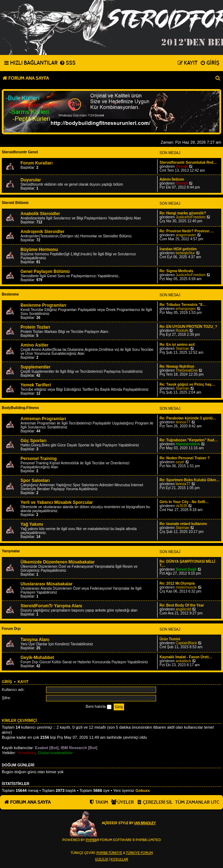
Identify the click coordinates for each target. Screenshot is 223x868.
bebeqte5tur (185, 253)
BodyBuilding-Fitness (20, 408)
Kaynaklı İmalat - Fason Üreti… (186, 657)
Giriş (7, 682)
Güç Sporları (33, 441)
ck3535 (182, 506)
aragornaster (186, 235)
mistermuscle (186, 587)
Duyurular (31, 180)
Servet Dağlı (186, 569)
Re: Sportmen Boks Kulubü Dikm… (189, 480)
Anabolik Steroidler (40, 214)
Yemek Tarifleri (36, 385)
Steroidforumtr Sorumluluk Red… (188, 163)
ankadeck (184, 661)
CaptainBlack (186, 643)
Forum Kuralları (37, 163)
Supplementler (35, 367)
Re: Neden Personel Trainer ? (185, 458)
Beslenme (10, 294)
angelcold (184, 609)
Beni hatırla (99, 707)
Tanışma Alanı (35, 640)
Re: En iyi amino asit (177, 345)
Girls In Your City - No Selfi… (184, 502)
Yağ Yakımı (32, 524)
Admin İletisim (172, 179)
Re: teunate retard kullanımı (183, 524)
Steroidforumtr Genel (20, 152)
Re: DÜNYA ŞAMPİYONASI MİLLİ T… (187, 563)
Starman (183, 349)
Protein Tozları (35, 327)
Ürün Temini (170, 639)
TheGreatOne (187, 370)
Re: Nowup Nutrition (177, 366)
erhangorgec (186, 309)
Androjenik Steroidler (42, 232)
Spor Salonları (35, 481)
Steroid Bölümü (15, 203)
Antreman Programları (43, 419)
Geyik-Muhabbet (37, 658)
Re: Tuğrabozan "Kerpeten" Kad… (188, 440)
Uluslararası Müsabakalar (47, 584)
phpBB (91, 840)
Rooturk (182, 331)
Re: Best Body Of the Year (182, 605)
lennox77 (183, 422)
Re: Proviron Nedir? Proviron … (186, 231)
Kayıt (23, 682)
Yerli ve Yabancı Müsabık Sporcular (57, 502)
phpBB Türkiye (109, 853)
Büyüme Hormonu (39, 250)
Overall (182, 166)
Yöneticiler (26, 753)
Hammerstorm (188, 444)
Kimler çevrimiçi (19, 720)
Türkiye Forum (139, 853)
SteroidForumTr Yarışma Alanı (51, 606)
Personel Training (39, 459)
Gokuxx (142, 790)
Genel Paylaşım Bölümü (45, 271)
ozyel (180, 462)
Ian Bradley (145, 823)
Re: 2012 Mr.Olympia (177, 583)
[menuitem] (67, 63)
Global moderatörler (55, 753)
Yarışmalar (11, 551)
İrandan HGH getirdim (178, 249)
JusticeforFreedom (191, 217)
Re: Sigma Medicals (176, 271)
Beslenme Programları (43, 305)
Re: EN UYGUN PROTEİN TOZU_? (188, 327)
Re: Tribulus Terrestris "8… (183, 305)
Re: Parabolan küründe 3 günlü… (188, 418)
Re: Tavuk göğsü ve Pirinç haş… (187, 384)
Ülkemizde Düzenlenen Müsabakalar (58, 562)
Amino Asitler (35, 345)
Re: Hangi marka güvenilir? (183, 213)
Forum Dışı (11, 629)
